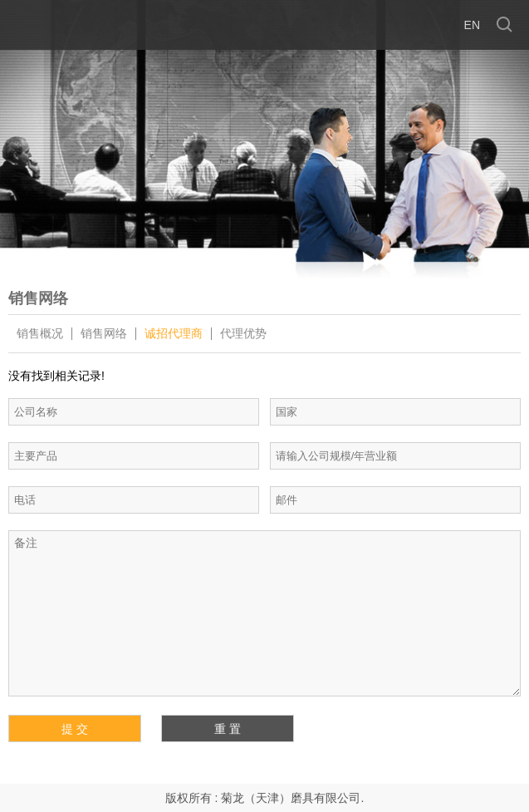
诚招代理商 (174, 334)
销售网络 (104, 334)
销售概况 (40, 334)
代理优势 (243, 334)
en (472, 25)
